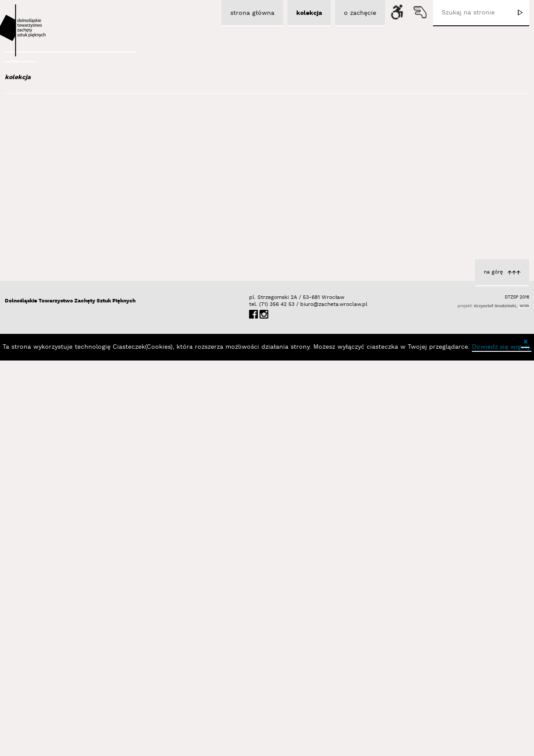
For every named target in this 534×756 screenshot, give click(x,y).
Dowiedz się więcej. (502, 742)
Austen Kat (45, 176)
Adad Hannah (48, 140)
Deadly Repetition (130, 445)
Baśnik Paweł (49, 254)
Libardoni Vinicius (130, 454)
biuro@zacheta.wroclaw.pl (305, 700)
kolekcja (18, 77)
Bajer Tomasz (48, 219)
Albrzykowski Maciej (57, 152)
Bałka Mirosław (50, 231)
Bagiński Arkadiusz (54, 207)
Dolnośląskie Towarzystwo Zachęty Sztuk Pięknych (70, 696)
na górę (493, 668)
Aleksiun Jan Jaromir (58, 164)
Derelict (503, 375)
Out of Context (134, 604)
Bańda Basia (48, 243)
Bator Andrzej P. (53, 266)
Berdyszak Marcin (56, 290)
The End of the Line (485, 216)
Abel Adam (43, 128)
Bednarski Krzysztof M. (63, 278)
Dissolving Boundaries (303, 216)
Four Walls (320, 375)
